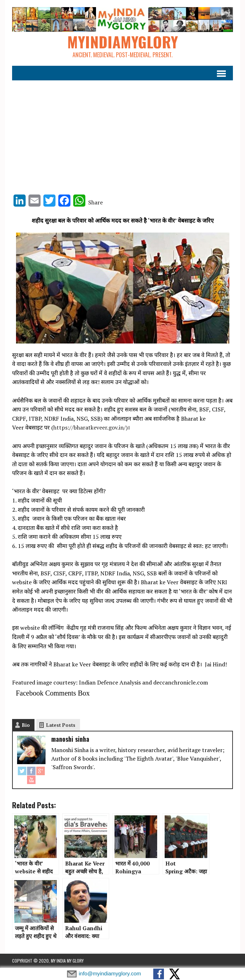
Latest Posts (61, 725)
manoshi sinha (70, 739)
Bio (26, 725)
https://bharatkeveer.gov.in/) (90, 427)
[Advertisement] (123, 134)
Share (95, 202)
